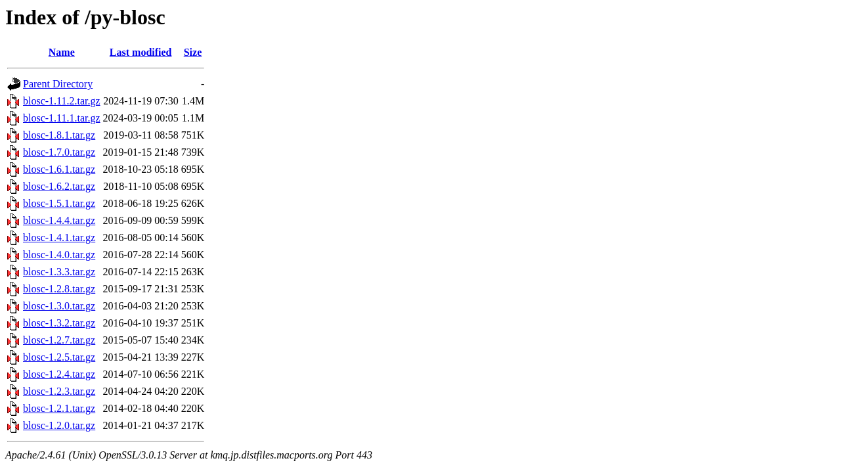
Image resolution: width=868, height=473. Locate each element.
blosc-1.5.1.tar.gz (59, 203)
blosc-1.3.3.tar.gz (59, 272)
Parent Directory (58, 84)
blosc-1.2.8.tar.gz (59, 289)
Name (62, 52)
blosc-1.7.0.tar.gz (59, 152)
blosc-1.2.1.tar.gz (59, 408)
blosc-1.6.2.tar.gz (59, 186)
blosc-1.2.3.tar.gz (59, 391)
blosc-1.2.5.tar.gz (59, 357)
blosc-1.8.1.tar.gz (59, 135)
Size (193, 52)
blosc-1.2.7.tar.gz (59, 340)
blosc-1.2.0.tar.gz (59, 425)
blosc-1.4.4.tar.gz (59, 220)
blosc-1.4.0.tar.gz (59, 255)
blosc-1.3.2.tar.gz (59, 323)
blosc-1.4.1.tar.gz (59, 237)
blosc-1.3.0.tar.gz (59, 306)
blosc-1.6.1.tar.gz (59, 169)
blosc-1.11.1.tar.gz (62, 118)
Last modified (141, 52)
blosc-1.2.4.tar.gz (59, 374)
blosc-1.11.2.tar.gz (62, 101)
